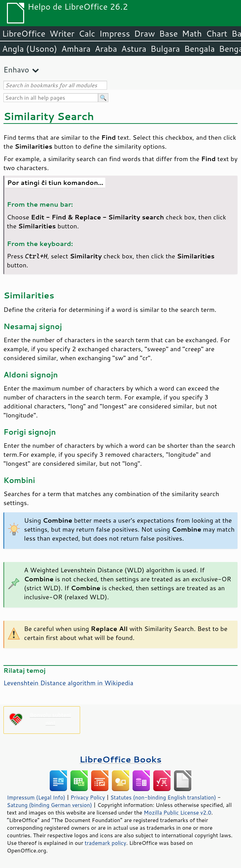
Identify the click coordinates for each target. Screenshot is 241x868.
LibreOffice (24, 33)
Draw (144, 33)
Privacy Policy (88, 797)
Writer (62, 33)
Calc (87, 33)
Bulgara (165, 49)
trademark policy (105, 843)
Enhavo (16, 70)
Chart (216, 33)
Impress (115, 33)
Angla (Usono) (30, 49)
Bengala (199, 49)
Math (192, 33)
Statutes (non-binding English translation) (163, 797)
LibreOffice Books (120, 759)
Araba (106, 49)
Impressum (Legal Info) (36, 797)
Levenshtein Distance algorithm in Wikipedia (68, 683)
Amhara (76, 49)
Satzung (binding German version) (50, 805)
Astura (134, 49)
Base (168, 33)
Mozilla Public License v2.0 (177, 812)
